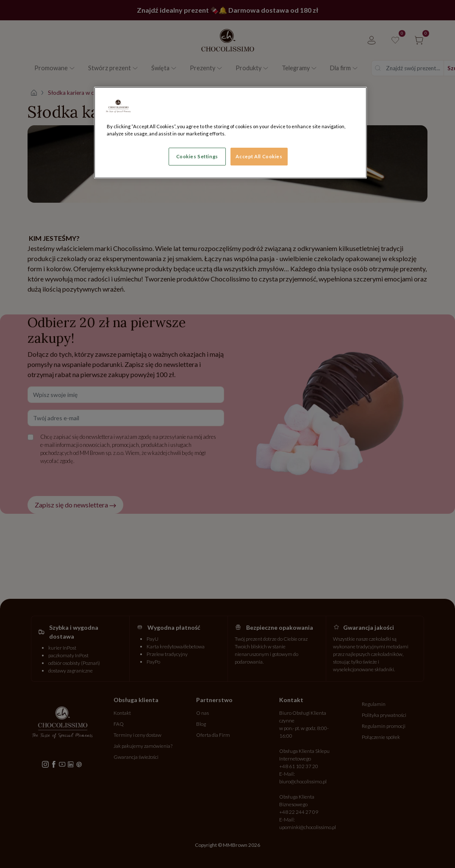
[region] (230, 133)
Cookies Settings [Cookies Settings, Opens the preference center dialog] (197, 156)
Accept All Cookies (259, 156)
